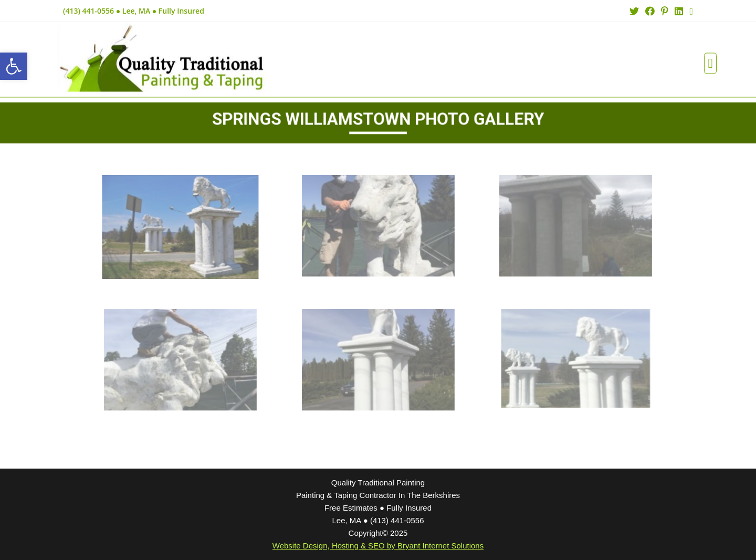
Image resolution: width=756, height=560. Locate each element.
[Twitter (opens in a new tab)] (634, 11)
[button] (710, 58)
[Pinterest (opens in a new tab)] (665, 11)
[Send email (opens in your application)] (690, 11)
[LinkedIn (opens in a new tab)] (679, 11)
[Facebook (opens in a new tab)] (650, 11)
